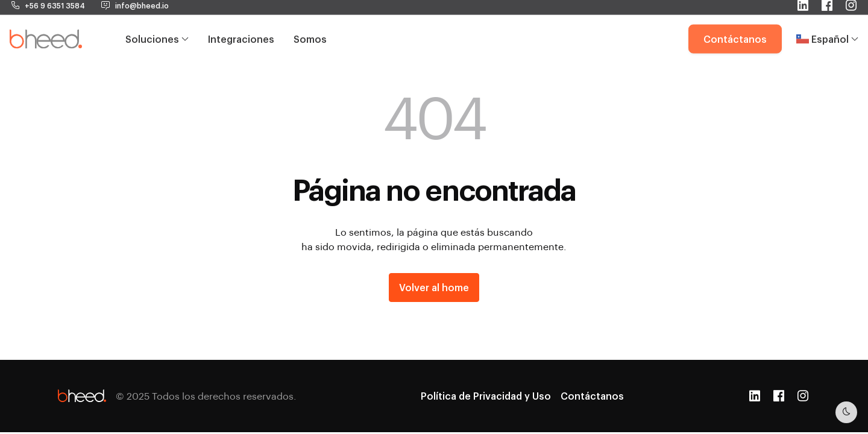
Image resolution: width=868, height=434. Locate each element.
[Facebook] (779, 396)
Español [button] (827, 25)
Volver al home (434, 287)
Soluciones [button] (157, 25)
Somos (310, 25)
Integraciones (241, 25)
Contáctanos (735, 25)
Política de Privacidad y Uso (486, 396)
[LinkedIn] (755, 396)
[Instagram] (803, 396)
